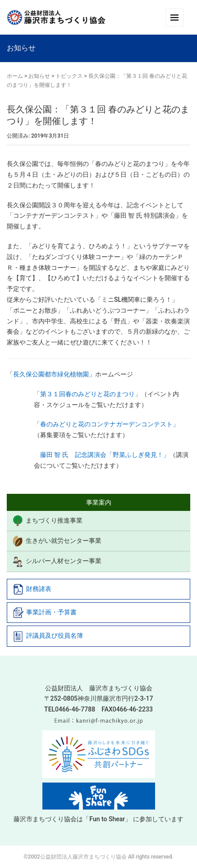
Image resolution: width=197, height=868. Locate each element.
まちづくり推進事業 (47, 521)
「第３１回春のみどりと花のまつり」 (87, 394)
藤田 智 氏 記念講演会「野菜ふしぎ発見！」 (102, 455)
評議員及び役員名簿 (48, 636)
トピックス (69, 76)
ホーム (15, 76)
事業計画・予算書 (45, 613)
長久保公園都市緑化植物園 (51, 374)
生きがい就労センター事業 (57, 541)
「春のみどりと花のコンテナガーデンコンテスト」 (106, 424)
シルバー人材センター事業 (57, 562)
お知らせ (39, 76)
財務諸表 (32, 589)
